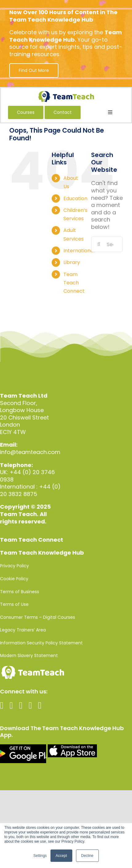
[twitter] (11, 705)
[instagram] (21, 705)
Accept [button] (61, 856)
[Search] (99, 244)
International (79, 251)
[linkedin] (30, 705)
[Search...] (107, 244)
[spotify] (40, 705)
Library (72, 262)
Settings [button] (40, 856)
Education (75, 198)
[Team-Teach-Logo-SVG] (66, 94)
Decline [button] (87, 856)
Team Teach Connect (74, 283)
